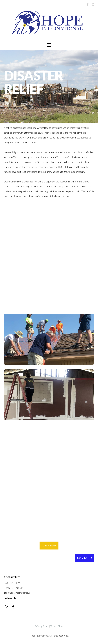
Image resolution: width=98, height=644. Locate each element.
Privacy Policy (42, 626)
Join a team (49, 546)
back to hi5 (84, 558)
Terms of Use (57, 626)
